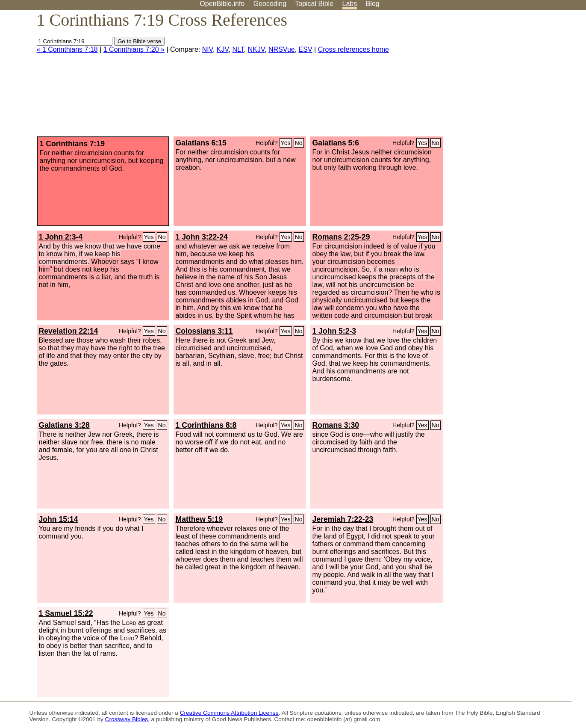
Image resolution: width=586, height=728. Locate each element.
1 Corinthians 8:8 (206, 425)
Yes (286, 143)
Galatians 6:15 (201, 143)
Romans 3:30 (336, 425)
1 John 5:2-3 (334, 331)
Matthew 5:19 (199, 519)
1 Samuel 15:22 (66, 613)
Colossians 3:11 (204, 331)
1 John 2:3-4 (61, 237)
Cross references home (353, 49)
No (299, 143)
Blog (373, 4)
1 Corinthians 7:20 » (134, 49)
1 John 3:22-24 (202, 237)
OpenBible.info (222, 4)
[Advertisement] (500, 77)
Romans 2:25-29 (341, 237)
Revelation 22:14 (69, 331)
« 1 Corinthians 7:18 (67, 49)
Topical (314, 4)
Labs (350, 4)
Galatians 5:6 (336, 143)
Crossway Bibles (127, 719)
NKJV (256, 49)
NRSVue (282, 49)
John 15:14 (59, 519)
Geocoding (270, 4)
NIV (208, 49)
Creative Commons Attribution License (229, 713)
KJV (223, 49)
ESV (306, 49)
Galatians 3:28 (64, 425)
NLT (238, 49)
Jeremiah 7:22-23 (343, 519)
